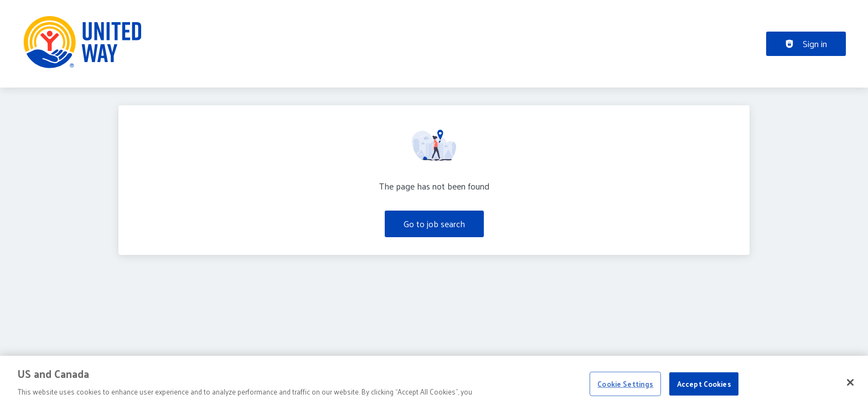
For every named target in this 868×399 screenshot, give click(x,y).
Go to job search (434, 224)
